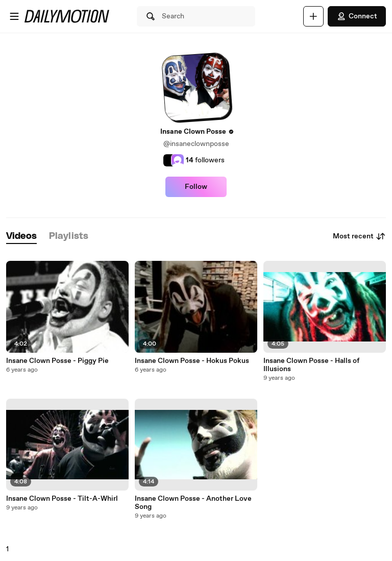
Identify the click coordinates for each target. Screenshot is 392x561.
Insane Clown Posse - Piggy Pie (57, 361)
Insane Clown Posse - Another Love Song (193, 503)
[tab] (21, 237)
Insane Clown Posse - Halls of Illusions (311, 365)
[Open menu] (14, 16)
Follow (196, 187)
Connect (357, 16)
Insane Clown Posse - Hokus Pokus (192, 361)
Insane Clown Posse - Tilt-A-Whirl (62, 499)
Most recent (359, 236)
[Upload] (313, 16)
